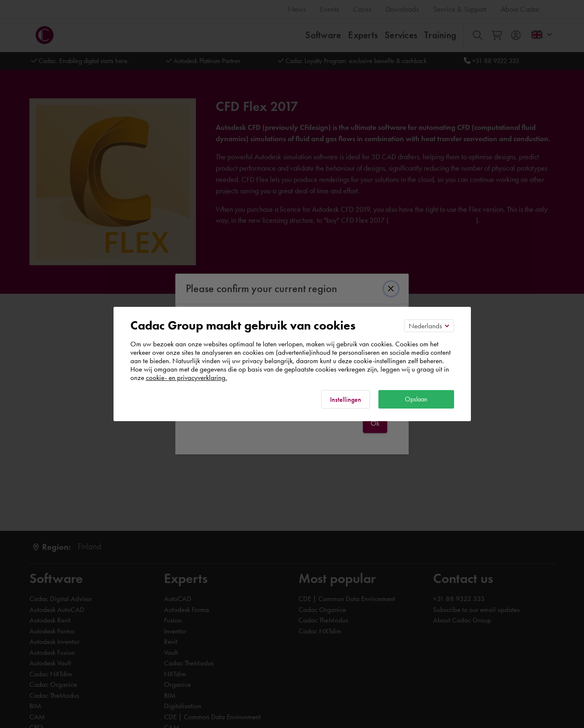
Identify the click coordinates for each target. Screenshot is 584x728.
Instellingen (346, 400)
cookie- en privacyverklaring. (186, 377)
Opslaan (416, 399)
